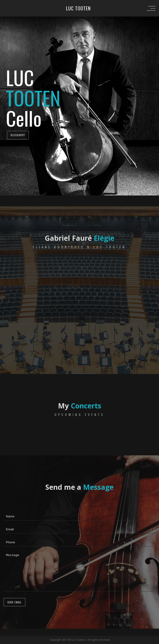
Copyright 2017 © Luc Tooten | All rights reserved (80, 640)
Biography (18, 135)
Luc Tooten (78, 8)
